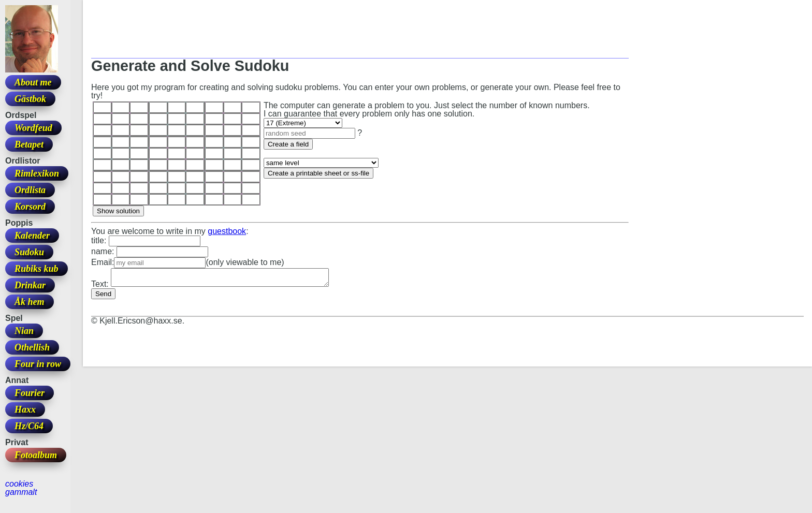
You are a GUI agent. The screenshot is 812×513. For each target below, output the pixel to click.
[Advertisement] (280, 32)
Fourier (30, 393)
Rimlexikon (37, 173)
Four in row (38, 364)
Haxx (25, 409)
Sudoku (29, 252)
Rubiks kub (37, 269)
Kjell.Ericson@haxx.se (141, 324)
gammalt (21, 492)
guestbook (227, 231)
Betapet (29, 144)
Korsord (30, 207)
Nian (24, 331)
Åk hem (30, 302)
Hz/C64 (29, 426)
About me (33, 82)
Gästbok (30, 99)
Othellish (32, 347)
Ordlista (30, 190)
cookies (19, 484)
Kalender (32, 236)
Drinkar (30, 285)
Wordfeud (33, 128)
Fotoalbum (36, 455)
